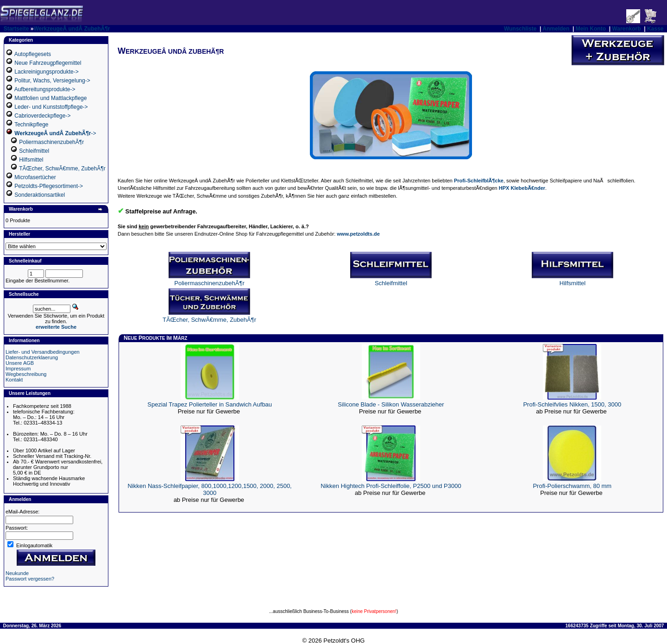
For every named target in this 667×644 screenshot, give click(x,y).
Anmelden (556, 29)
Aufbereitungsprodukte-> (45, 89)
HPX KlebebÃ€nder (522, 188)
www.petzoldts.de (358, 234)
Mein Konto (591, 29)
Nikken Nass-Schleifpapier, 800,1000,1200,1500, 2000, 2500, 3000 (210, 489)
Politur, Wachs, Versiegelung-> (52, 81)
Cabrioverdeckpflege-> (42, 116)
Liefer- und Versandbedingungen (43, 352)
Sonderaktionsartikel (40, 195)
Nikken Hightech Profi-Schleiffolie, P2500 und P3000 (391, 486)
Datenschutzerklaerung (32, 357)
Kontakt (14, 380)
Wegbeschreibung (26, 374)
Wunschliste (520, 29)
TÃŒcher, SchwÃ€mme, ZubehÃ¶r (62, 169)
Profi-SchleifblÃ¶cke (479, 181)
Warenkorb (626, 29)
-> (55, 133)
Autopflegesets (33, 54)
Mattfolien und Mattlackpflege (50, 98)
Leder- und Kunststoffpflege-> (51, 107)
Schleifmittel (34, 151)
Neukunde (17, 573)
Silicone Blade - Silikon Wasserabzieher (391, 404)
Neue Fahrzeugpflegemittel (48, 63)
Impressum (18, 369)
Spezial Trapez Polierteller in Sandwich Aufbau (210, 404)
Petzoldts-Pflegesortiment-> (49, 186)
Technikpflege (31, 125)
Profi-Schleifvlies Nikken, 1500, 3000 (572, 404)
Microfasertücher (35, 177)
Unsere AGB (20, 363)
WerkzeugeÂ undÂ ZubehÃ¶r (72, 29)
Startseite (16, 29)
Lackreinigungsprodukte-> (46, 72)
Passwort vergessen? (30, 579)
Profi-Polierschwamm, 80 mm (572, 486)
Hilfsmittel (31, 160)
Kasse (655, 29)
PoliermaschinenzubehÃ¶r (51, 142)
